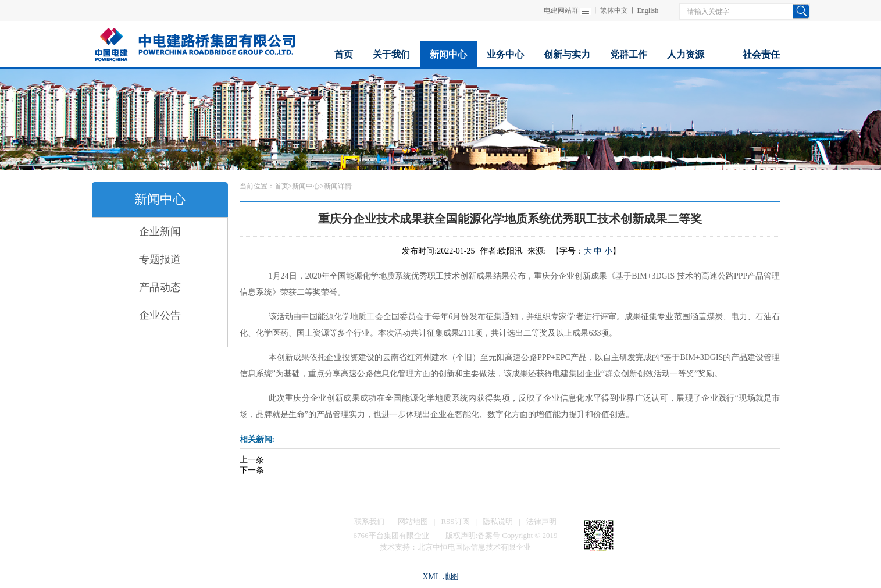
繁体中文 (614, 10)
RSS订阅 (455, 521)
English (648, 10)
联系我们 (369, 521)
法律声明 (541, 521)
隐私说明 (498, 521)
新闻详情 (338, 186)
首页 (281, 186)
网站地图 (413, 521)
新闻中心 (306, 186)
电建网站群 (561, 10)
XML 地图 (440, 577)
